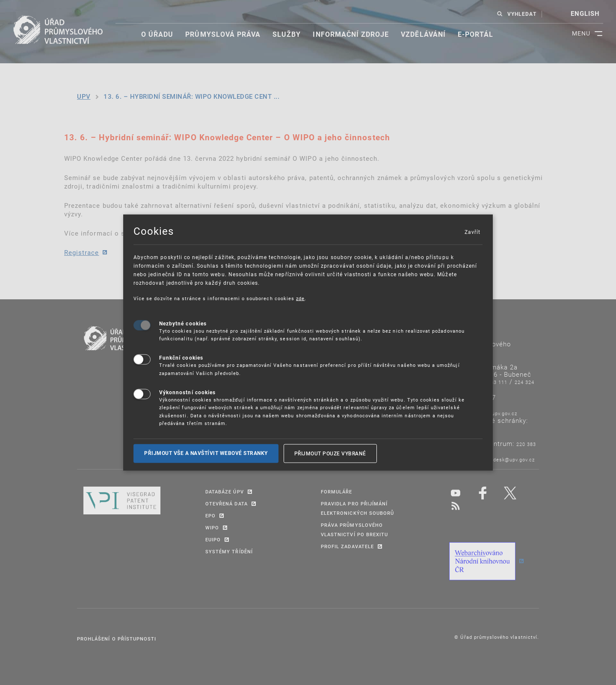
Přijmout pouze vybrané (330, 453)
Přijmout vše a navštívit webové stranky (206, 453)
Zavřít (472, 232)
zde (300, 298)
